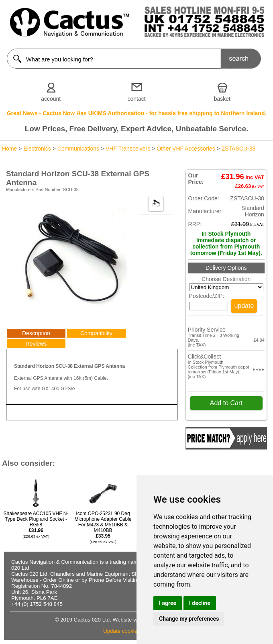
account (51, 99)
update (244, 306)
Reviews (36, 344)
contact (136, 99)
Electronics (37, 149)
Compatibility (96, 333)
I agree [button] (168, 603)
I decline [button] (200, 603)
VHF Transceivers (128, 149)
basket (222, 99)
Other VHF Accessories (186, 149)
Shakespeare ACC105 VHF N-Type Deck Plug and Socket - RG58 (36, 525)
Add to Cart (226, 403)
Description (36, 333)
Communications (78, 149)
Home (9, 149)
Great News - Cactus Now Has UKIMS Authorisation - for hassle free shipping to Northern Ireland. (137, 113)
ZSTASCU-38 (239, 149)
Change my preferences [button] (189, 619)
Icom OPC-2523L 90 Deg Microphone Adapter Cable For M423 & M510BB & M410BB (103, 527)
